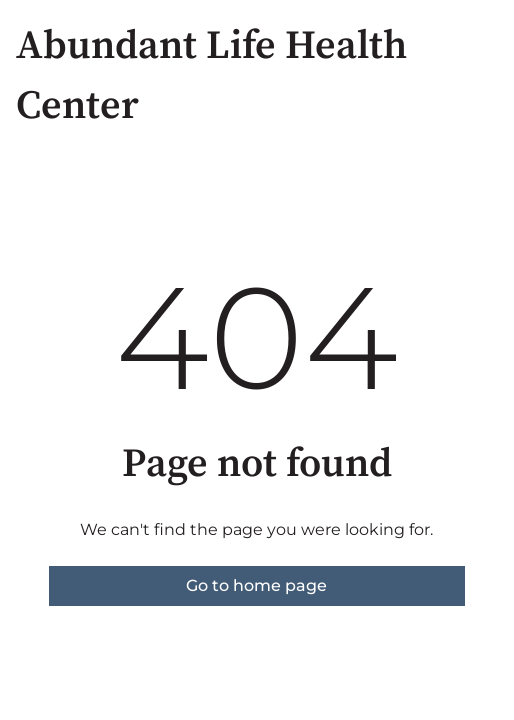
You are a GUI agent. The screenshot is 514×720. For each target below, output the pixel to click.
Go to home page (256, 585)
